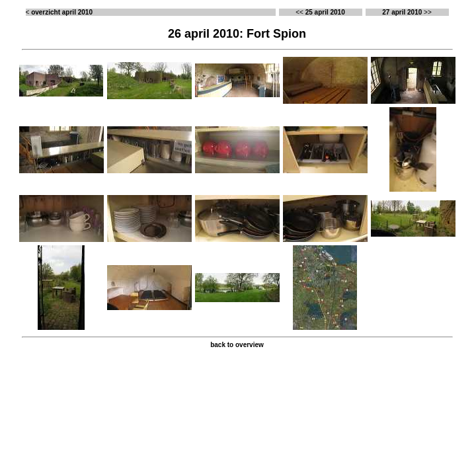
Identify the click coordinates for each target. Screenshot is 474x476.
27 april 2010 (402, 12)
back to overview (237, 345)
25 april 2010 (325, 12)
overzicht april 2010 (62, 12)
